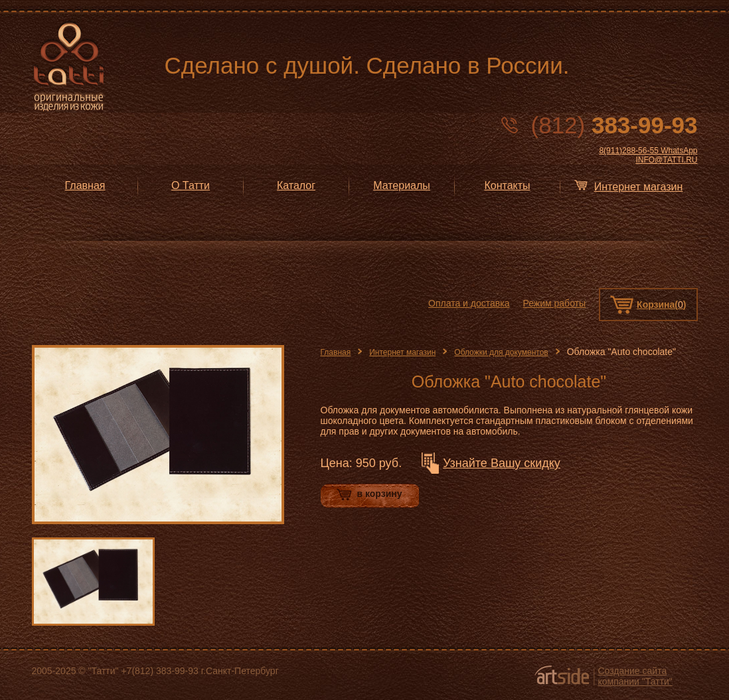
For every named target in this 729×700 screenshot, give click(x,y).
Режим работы (554, 303)
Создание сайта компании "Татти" (635, 676)
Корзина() (661, 305)
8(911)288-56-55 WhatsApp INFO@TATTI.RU (648, 155)
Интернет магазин (402, 352)
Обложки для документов (501, 352)
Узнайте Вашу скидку (502, 463)
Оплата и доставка (469, 303)
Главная (336, 352)
